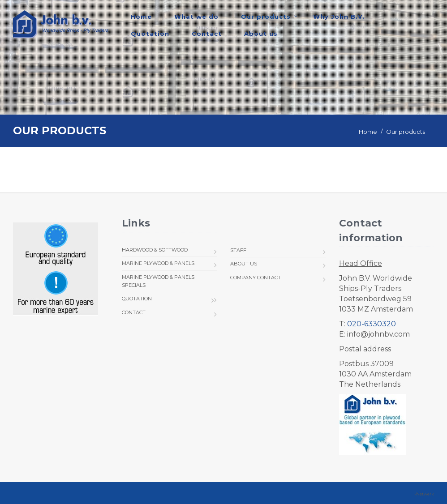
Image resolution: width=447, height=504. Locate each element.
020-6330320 (372, 324)
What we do (196, 17)
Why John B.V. (339, 17)
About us (261, 34)
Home (141, 17)
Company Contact (256, 278)
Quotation (150, 34)
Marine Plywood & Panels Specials (158, 281)
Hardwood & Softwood (155, 250)
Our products (266, 17)
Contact (207, 34)
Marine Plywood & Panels (158, 263)
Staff (238, 250)
